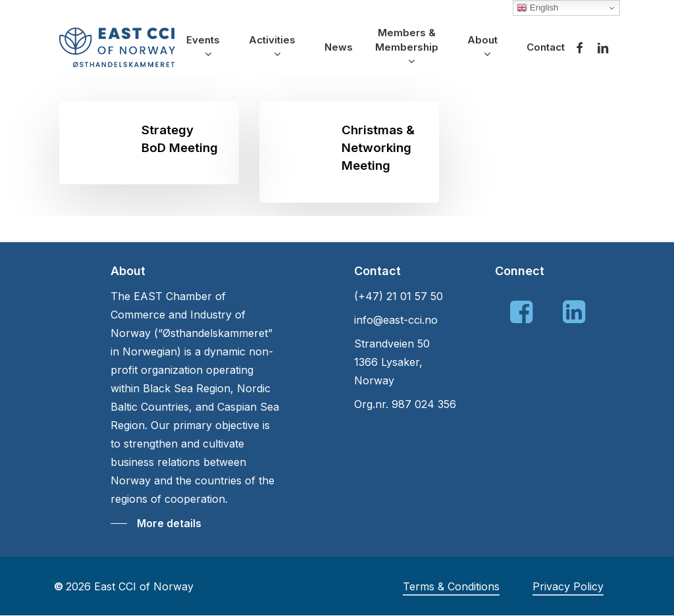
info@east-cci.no (396, 320)
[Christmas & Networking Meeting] (349, 152)
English (537, 8)
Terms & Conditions (451, 586)
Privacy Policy (568, 586)
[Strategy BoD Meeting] (149, 143)
